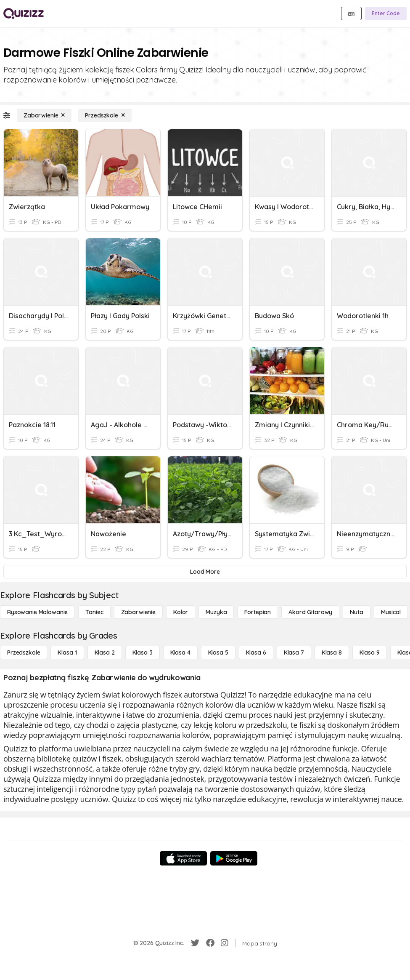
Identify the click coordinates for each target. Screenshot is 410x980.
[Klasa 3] (143, 652)
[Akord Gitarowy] (310, 612)
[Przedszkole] (105, 115)
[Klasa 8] (332, 652)
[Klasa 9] (370, 652)
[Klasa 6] (256, 652)
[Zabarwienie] (44, 115)
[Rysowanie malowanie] (37, 612)
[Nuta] (356, 612)
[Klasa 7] (294, 652)
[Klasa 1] (67, 652)
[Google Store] (234, 858)
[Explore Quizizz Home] (24, 13)
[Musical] (391, 612)
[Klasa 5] (218, 652)
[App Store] (183, 858)
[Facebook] (210, 943)
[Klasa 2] (105, 652)
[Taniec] (94, 612)
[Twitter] (195, 943)
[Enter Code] (386, 13)
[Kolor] (181, 612)
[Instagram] (225, 943)
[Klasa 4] (180, 652)
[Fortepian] (258, 612)
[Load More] (205, 572)
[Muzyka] (216, 612)
